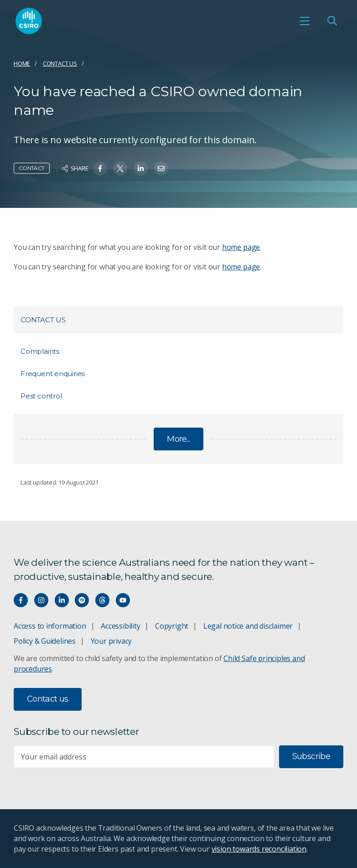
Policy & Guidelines (45, 641)
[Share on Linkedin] (141, 168)
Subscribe (311, 756)
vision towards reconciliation (259, 849)
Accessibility (120, 626)
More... (178, 439)
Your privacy (111, 641)
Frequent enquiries (53, 374)
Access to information (50, 626)
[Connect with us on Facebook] (21, 600)
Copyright (172, 626)
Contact (32, 168)
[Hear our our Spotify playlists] (82, 600)
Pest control (41, 396)
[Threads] (102, 600)
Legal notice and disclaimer (248, 626)
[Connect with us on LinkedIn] (62, 600)
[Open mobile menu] (305, 21)
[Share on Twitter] (120, 168)
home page (241, 247)
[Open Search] (332, 21)
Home (22, 63)
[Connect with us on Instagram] (41, 600)
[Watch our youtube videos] (123, 600)
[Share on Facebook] (100, 168)
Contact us (60, 63)
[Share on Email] (161, 168)
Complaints (40, 351)
